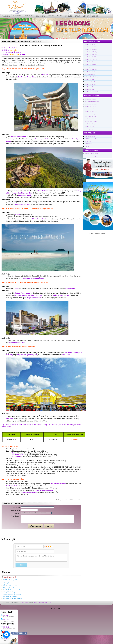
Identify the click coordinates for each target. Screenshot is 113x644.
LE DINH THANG (24, 603)
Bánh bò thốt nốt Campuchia (10, 596)
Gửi (21, 565)
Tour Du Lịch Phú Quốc (91, 54)
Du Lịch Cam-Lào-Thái (91, 121)
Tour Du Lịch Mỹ (89, 109)
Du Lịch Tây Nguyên (90, 74)
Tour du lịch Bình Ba (90, 82)
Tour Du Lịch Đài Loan (91, 119)
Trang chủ (6, 16)
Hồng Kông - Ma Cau (90, 116)
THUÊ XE (51, 16)
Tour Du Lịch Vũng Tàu (91, 59)
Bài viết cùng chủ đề (10, 577)
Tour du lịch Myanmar (90, 129)
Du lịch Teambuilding (90, 156)
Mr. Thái (5, 620)
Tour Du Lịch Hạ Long (90, 87)
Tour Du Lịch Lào (89, 126)
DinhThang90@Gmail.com (42, 603)
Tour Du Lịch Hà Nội (90, 84)
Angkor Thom (6, 584)
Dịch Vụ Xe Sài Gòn (90, 136)
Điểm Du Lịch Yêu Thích (91, 154)
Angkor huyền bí (7, 582)
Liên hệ (95, 16)
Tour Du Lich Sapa (89, 89)
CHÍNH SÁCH (17, 16)
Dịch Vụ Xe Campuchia (91, 139)
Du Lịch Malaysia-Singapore (92, 102)
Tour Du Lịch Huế (89, 79)
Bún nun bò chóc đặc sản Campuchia (12, 598)
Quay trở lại (70, 500)
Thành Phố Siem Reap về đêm (10, 580)
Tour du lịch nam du (90, 67)
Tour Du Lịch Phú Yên (90, 64)
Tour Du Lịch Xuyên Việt (91, 92)
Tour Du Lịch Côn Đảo (90, 57)
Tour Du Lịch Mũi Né (90, 47)
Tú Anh (4, 639)
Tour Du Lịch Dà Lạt (90, 44)
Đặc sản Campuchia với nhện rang (12, 594)
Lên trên (78, 500)
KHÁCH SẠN (41, 16)
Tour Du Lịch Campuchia (91, 124)
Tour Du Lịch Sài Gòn (90, 72)
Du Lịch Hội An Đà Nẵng (91, 77)
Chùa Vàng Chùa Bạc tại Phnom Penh (12, 586)
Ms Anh (4, 615)
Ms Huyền (5, 627)
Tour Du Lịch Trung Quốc (91, 114)
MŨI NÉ (59, 16)
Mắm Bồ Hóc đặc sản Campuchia (11, 590)
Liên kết (86, 16)
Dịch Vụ (87, 146)
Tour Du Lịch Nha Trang (91, 49)
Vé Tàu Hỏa (88, 141)
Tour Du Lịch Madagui (90, 62)
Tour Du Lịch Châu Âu (90, 107)
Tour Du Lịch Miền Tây (91, 52)
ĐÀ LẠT (78, 16)
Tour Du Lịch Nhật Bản (91, 111)
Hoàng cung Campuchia (9, 588)
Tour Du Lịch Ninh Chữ (91, 69)
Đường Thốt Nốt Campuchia (10, 592)
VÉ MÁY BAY (29, 16)
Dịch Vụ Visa (88, 144)
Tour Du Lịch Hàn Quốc (91, 104)
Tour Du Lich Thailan (90, 99)
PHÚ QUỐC (68, 16)
